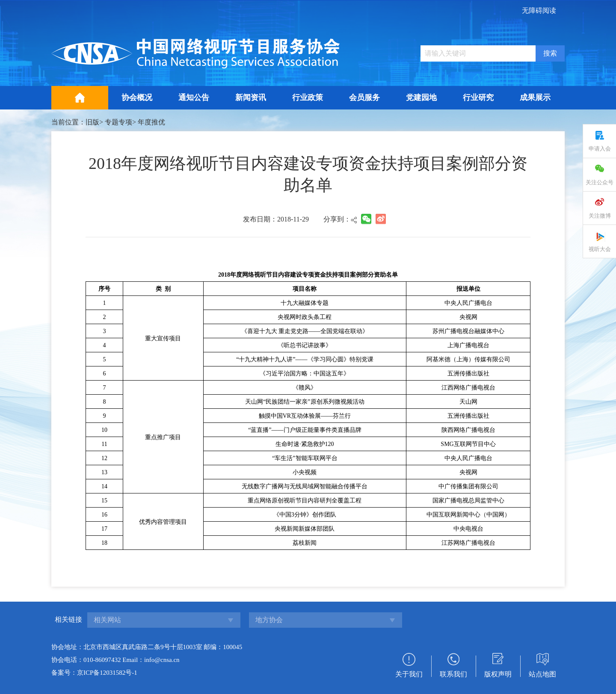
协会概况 (137, 97)
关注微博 (600, 216)
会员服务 (364, 97)
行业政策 (308, 97)
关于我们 (409, 674)
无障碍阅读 (539, 10)
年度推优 (151, 122)
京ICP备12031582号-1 (107, 673)
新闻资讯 (251, 97)
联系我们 (453, 674)
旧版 (92, 122)
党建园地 (421, 97)
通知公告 (194, 97)
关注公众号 (600, 182)
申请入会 (600, 149)
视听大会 (600, 249)
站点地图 (542, 674)
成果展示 (535, 97)
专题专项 (118, 122)
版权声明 (498, 674)
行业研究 (478, 97)
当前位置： (68, 122)
